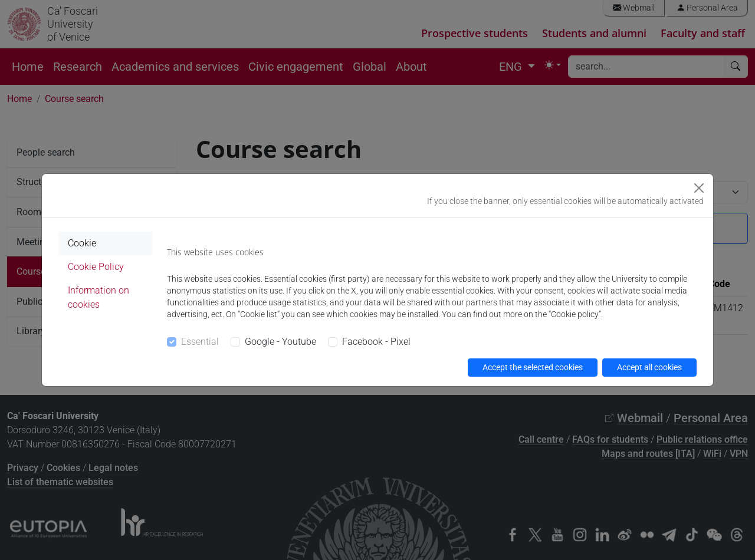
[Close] (699, 188)
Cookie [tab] (82, 243)
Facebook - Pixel (376, 342)
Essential (200, 342)
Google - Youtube (280, 342)
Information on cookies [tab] (99, 297)
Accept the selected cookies (533, 367)
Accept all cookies (649, 367)
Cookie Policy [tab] (96, 267)
